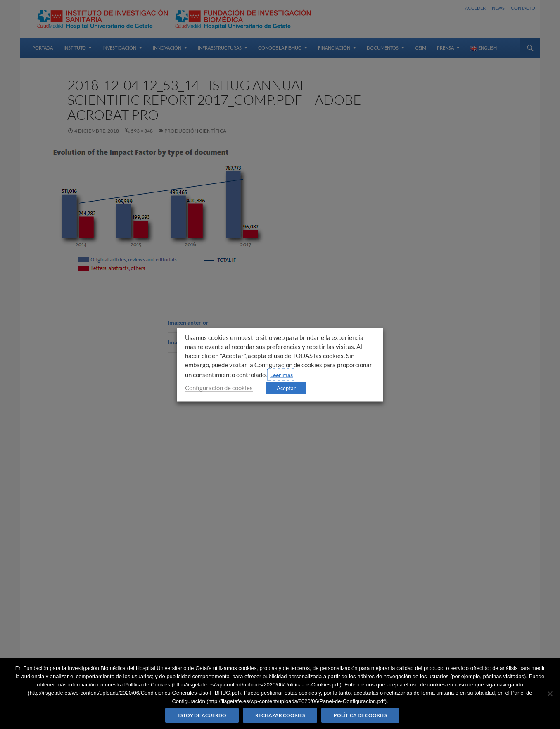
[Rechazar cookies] (550, 693)
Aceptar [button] (286, 388)
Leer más (281, 374)
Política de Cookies (360, 715)
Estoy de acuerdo (202, 715)
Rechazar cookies (280, 715)
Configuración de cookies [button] (219, 388)
